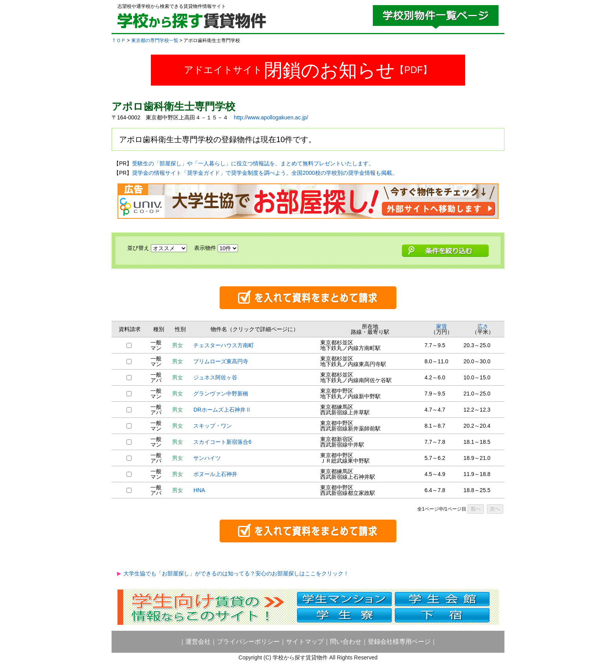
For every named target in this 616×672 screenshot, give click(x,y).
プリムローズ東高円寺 (221, 361)
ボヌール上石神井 (215, 474)
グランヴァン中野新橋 (221, 394)
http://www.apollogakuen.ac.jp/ (271, 117)
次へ (495, 509)
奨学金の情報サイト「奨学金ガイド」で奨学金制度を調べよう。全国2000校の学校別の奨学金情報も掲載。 (265, 173)
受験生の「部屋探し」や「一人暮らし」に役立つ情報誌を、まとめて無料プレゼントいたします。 (253, 163)
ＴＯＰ (119, 40)
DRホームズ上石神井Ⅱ (222, 410)
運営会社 (198, 642)
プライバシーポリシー (248, 642)
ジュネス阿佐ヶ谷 (215, 377)
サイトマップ (305, 642)
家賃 (442, 326)
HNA (199, 490)
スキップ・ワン (213, 426)
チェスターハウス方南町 (224, 345)
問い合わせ (346, 642)
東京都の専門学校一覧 (155, 40)
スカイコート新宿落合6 (222, 442)
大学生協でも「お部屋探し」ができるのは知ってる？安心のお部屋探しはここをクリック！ (236, 573)
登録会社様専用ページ (399, 642)
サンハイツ (207, 458)
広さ (483, 326)
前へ (476, 509)
